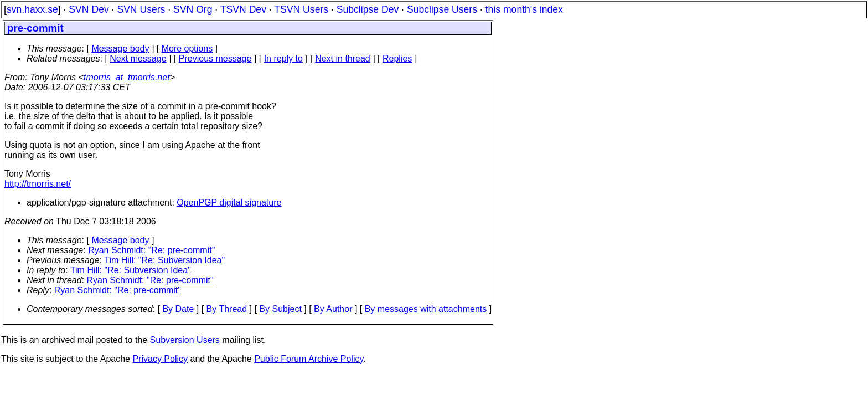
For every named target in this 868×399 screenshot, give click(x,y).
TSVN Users (301, 9)
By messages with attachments (426, 309)
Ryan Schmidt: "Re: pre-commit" (151, 250)
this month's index (524, 9)
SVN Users (141, 9)
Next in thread (343, 58)
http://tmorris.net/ (38, 184)
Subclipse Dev (368, 9)
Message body (120, 48)
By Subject (280, 309)
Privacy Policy (160, 359)
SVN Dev (89, 9)
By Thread (227, 309)
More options (187, 48)
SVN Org (193, 9)
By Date (178, 309)
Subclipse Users (442, 9)
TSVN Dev (243, 9)
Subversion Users (185, 340)
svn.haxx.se (32, 9)
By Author (333, 309)
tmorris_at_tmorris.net (127, 77)
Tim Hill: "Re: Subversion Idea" (164, 260)
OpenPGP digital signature (229, 203)
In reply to (283, 58)
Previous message (215, 58)
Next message (138, 58)
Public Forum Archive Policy (309, 359)
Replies (397, 58)
